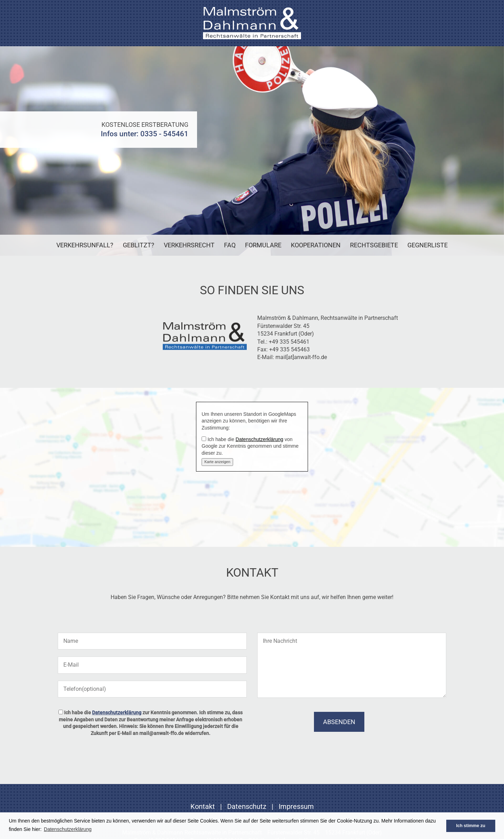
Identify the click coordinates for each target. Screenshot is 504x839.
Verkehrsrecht (189, 245)
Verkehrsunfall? (85, 245)
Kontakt (203, 806)
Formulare (263, 245)
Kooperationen (316, 245)
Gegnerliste (428, 245)
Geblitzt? (139, 245)
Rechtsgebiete (374, 245)
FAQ (230, 245)
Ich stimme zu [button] (471, 826)
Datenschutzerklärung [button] (68, 829)
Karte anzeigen (217, 462)
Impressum (296, 806)
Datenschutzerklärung (259, 439)
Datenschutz (247, 806)
